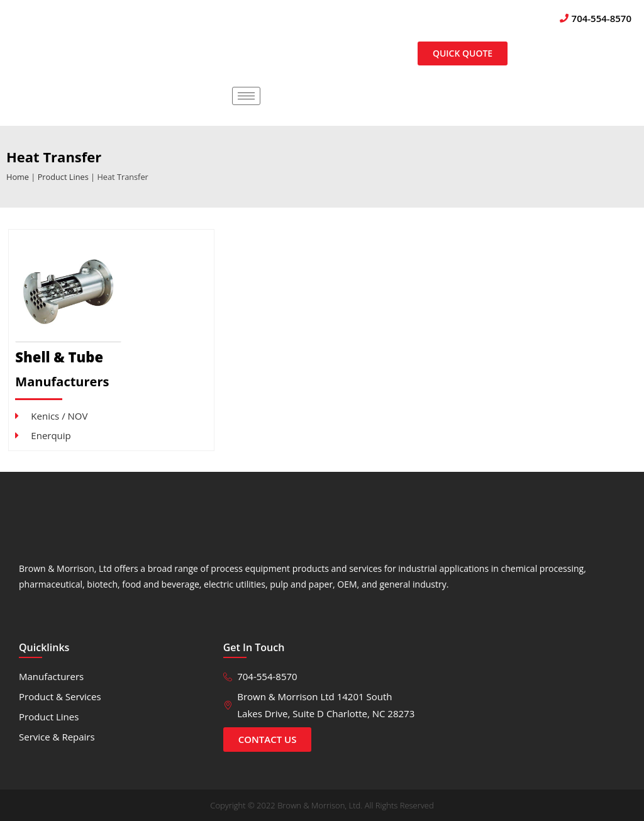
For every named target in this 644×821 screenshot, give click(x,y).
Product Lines (63, 177)
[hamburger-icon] (246, 96)
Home (18, 177)
